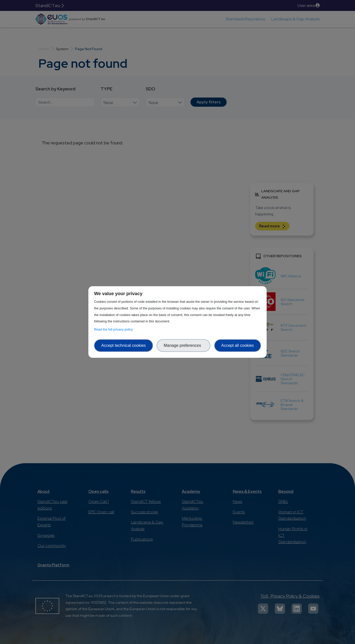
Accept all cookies (238, 345)
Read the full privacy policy (114, 329)
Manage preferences (184, 345)
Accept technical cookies (123, 345)
